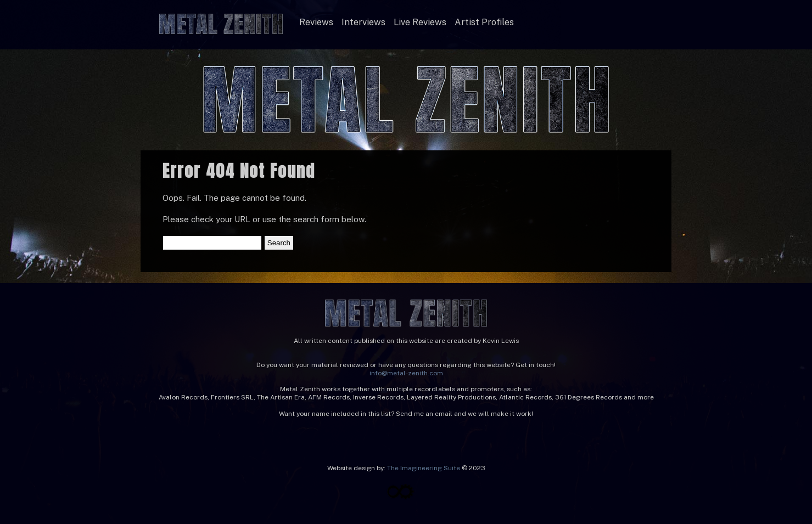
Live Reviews (420, 22)
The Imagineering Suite (424, 468)
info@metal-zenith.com (406, 373)
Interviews (363, 22)
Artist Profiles (484, 22)
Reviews (316, 22)
